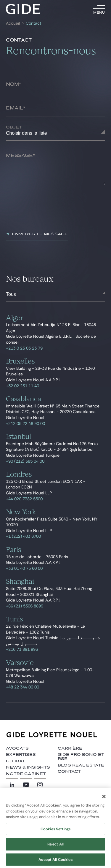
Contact (33, 23)
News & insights (28, 767)
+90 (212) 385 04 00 (25, 461)
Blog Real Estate (81, 765)
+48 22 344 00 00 (22, 687)
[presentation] (51, 209)
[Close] (104, 799)
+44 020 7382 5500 (24, 499)
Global (16, 761)
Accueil (13, 23)
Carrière (70, 748)
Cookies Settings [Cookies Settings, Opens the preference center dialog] (55, 832)
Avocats (17, 748)
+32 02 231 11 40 (22, 386)
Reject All (55, 847)
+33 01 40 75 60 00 (24, 568)
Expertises (21, 755)
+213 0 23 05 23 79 (24, 348)
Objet (14, 127)
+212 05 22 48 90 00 (25, 423)
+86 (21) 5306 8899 (25, 606)
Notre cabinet (26, 774)
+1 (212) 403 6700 (23, 536)
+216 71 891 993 (22, 649)
